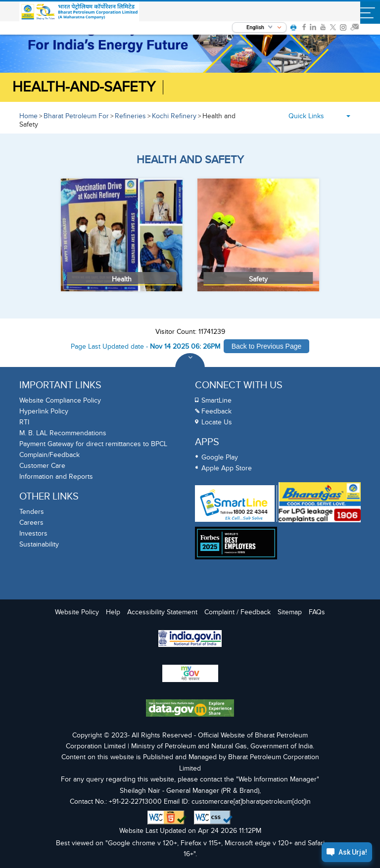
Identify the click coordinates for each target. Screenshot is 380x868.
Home (28, 116)
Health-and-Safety (84, 87)
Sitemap (290, 612)
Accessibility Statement (162, 612)
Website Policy (77, 612)
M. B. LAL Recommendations (63, 433)
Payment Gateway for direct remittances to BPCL (93, 444)
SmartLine (216, 400)
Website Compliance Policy (60, 400)
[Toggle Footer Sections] (190, 368)
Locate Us (217, 422)
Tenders (32, 512)
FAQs (317, 612)
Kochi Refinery (174, 116)
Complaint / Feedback (237, 612)
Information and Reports (56, 477)
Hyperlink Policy (44, 411)
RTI (24, 422)
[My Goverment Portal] (190, 675)
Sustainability (39, 544)
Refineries (130, 116)
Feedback (216, 411)
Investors (33, 533)
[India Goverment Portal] (190, 640)
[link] (304, 27)
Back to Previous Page (267, 346)
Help (113, 612)
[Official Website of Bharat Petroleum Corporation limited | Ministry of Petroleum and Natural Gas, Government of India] (80, 12)
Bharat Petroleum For (76, 116)
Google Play (220, 457)
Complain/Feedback (49, 455)
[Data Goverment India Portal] (190, 709)
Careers (31, 523)
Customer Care (42, 466)
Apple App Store (227, 468)
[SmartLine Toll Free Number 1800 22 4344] (235, 503)
